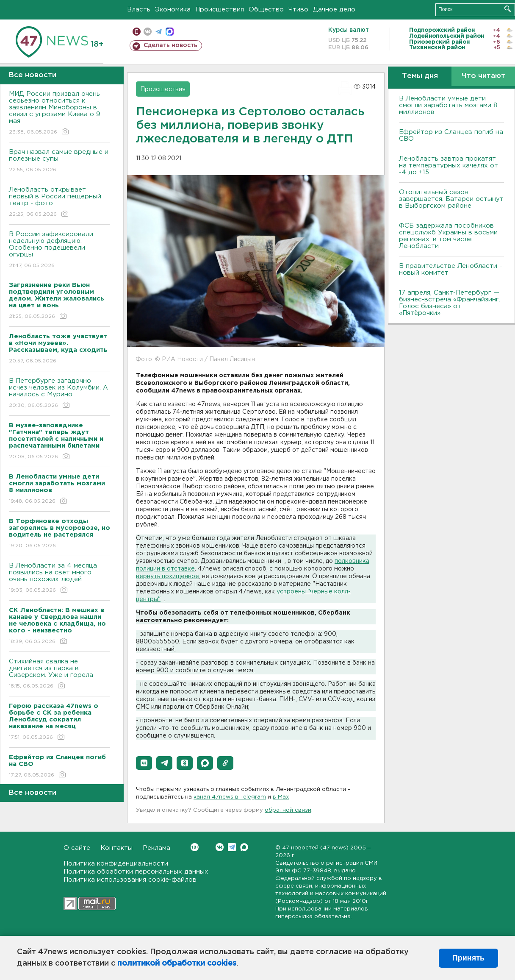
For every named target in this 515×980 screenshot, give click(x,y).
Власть (139, 10)
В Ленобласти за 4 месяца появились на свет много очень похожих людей (60, 578)
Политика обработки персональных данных (136, 872)
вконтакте (148, 32)
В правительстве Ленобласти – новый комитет (451, 269)
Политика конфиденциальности (116, 864)
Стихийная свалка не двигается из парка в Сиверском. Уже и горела (60, 674)
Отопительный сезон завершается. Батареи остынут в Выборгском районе (451, 199)
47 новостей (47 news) (315, 848)
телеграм (159, 32)
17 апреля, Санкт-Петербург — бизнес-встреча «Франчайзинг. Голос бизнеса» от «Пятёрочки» (450, 303)
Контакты (116, 848)
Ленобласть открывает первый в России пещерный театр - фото (60, 202)
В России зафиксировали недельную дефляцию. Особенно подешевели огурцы (60, 250)
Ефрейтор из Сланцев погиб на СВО (451, 135)
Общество (266, 10)
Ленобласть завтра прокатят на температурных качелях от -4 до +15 (449, 166)
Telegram (232, 847)
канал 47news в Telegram (230, 797)
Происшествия (220, 10)
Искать (508, 9)
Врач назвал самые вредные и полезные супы (60, 161)
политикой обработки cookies (177, 963)
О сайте (77, 848)
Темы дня (420, 76)
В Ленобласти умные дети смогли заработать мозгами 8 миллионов (448, 105)
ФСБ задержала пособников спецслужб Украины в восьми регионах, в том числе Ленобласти (448, 236)
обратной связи (288, 810)
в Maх (281, 797)
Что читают (483, 76)
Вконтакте (195, 847)
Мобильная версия (137, 32)
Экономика (173, 10)
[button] (144, 763)
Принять (468, 958)
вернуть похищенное (168, 576)
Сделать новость (170, 45)
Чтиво (298, 10)
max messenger (170, 32)
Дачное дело (334, 10)
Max (244, 847)
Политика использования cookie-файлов (130, 880)
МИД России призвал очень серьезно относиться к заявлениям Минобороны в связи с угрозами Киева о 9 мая (60, 113)
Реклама (156, 848)
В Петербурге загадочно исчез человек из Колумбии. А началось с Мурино (60, 394)
